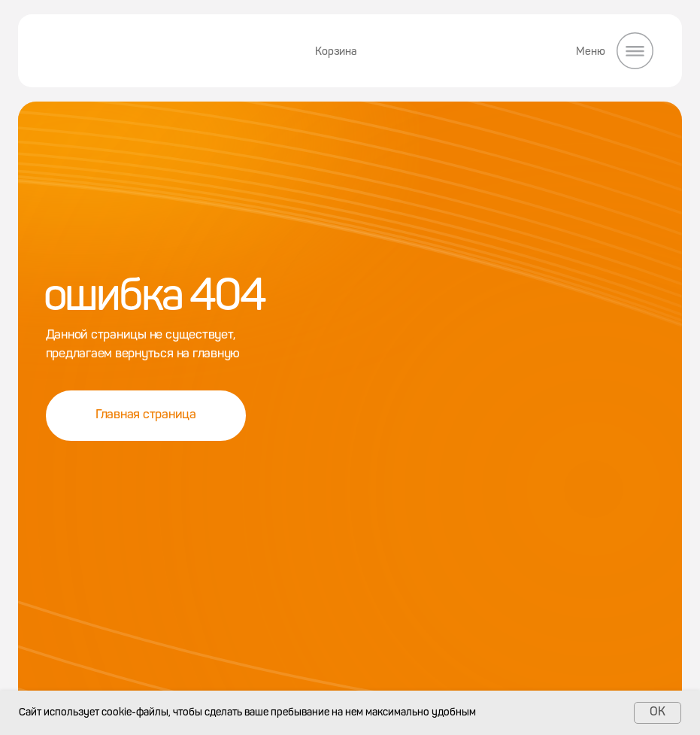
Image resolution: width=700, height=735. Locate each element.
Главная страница (146, 415)
